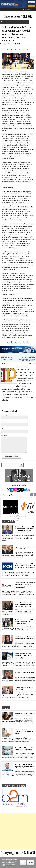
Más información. (11, 866)
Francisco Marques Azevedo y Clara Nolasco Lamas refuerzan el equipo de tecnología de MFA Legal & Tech (24, 604)
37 (11, 520)
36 (25, 519)
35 (23, 519)
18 (25, 515)
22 (16, 517)
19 (11, 517)
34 (22, 519)
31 (16, 519)
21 (14, 517)
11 (12, 515)
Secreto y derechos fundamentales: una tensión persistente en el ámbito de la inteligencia (25, 766)
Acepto (23, 862)
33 (20, 519)
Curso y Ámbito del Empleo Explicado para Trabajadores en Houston (24, 732)
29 (12, 519)
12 (14, 515)
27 (25, 517)
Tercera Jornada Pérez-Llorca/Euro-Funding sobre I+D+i (7, 359)
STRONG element (27, 10)
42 (20, 520)
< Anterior (3, 356)
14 (18, 515)
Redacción (6, 364)
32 (18, 519)
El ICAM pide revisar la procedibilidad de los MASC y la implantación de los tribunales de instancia (25, 622)
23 (18, 517)
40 (16, 520)
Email (5, 422)
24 (20, 517)
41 (18, 520)
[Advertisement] (18, 831)
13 (16, 515)
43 (22, 520)
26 (23, 517)
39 (14, 520)
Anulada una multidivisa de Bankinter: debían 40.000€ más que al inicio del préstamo (27, 359)
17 (23, 515)
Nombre (5, 415)
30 (14, 519)
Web (2, 429)
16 (22, 515)
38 (12, 520)
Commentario (4, 436)
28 (11, 519)
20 (12, 517)
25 (22, 517)
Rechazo (30, 862)
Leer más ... (4, 540)
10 (11, 515)
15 (20, 515)
